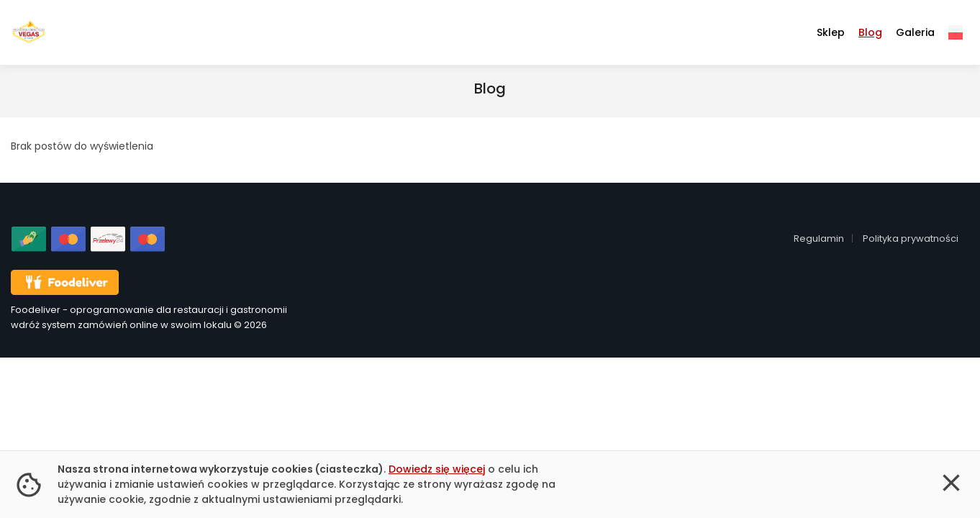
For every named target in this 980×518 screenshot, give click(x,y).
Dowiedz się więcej (437, 469)
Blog (870, 32)
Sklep (831, 32)
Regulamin (819, 238)
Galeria (915, 32)
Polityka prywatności (911, 238)
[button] (951, 485)
